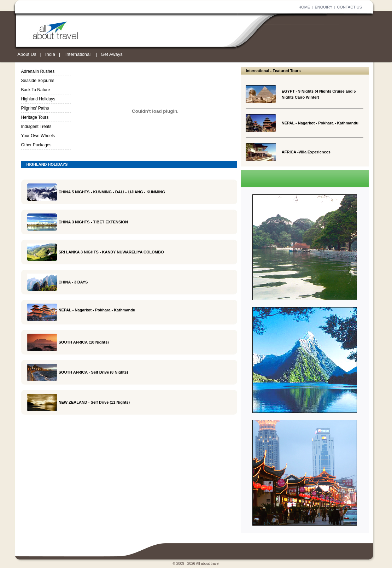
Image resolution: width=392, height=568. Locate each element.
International (78, 54)
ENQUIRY (323, 7)
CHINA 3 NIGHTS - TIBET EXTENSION (93, 222)
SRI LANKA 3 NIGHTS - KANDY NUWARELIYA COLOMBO (111, 252)
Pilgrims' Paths (35, 108)
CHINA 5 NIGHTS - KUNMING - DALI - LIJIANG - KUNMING (112, 192)
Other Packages (36, 145)
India (50, 54)
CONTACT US (350, 7)
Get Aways (112, 54)
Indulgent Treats (36, 127)
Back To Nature (36, 90)
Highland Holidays (38, 99)
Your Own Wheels (38, 136)
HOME (304, 7)
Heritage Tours (35, 117)
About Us (27, 54)
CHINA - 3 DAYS (73, 282)
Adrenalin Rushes (38, 71)
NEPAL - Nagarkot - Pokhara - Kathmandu (320, 123)
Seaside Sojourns (38, 81)
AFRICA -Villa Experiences (306, 152)
